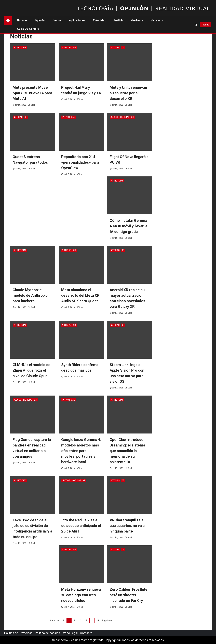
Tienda (205, 25)
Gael (33, 105)
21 (98, 621)
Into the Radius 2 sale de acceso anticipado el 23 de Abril (81, 526)
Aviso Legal (70, 633)
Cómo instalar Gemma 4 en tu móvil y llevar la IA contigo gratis (129, 226)
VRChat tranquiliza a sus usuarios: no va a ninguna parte (127, 526)
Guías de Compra (28, 29)
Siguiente (107, 621)
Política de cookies (48, 633)
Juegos (57, 20)
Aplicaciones (77, 20)
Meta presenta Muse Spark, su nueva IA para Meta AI (32, 93)
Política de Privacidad (18, 633)
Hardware (137, 20)
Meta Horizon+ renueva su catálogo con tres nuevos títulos (81, 595)
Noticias (22, 20)
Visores (156, 20)
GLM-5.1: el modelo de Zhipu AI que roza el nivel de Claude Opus (32, 370)
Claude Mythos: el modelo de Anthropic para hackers (30, 295)
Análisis (118, 20)
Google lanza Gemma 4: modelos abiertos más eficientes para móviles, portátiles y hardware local (81, 451)
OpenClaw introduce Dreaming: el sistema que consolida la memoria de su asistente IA (127, 451)
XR (74, 48)
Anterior (55, 621)
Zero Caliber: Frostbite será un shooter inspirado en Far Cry (129, 595)
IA (14, 48)
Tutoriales (99, 20)
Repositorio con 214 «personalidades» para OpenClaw (80, 162)
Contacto (86, 633)
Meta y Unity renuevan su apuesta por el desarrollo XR (128, 93)
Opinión (40, 20)
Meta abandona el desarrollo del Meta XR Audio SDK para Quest (80, 295)
